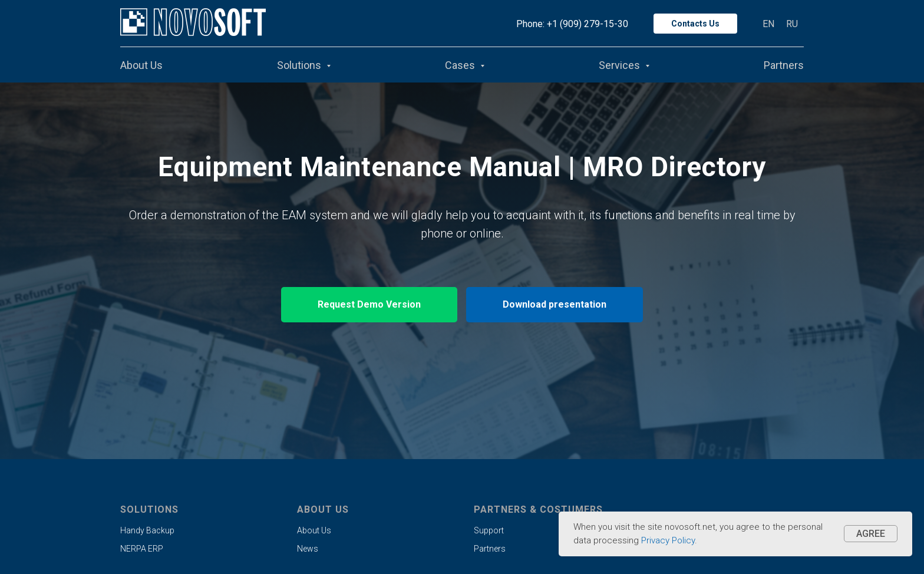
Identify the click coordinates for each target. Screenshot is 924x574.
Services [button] (621, 65)
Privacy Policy (668, 540)
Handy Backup (147, 530)
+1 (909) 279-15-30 (588, 24)
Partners (784, 65)
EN (768, 24)
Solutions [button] (300, 65)
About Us (141, 65)
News (308, 549)
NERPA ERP (142, 549)
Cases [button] (461, 65)
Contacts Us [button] (695, 24)
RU (792, 24)
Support (489, 530)
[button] (369, 305)
